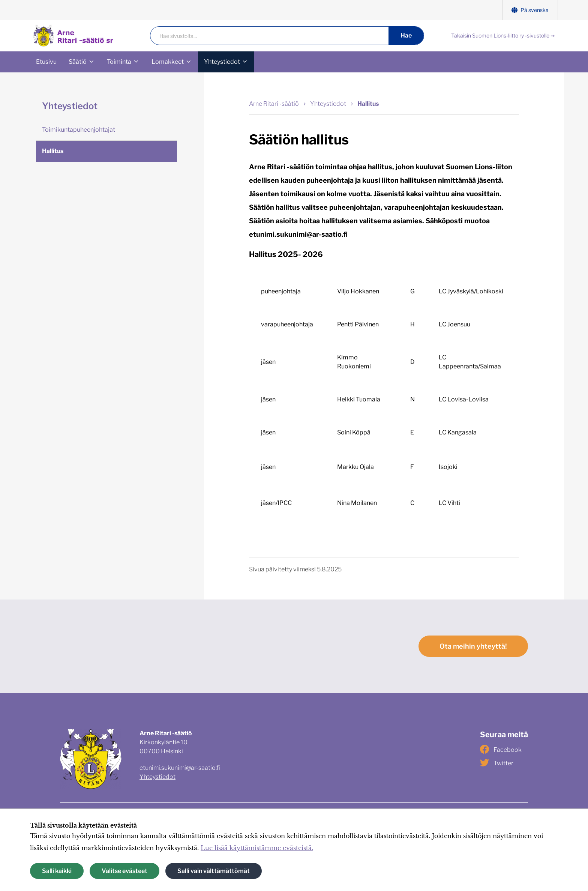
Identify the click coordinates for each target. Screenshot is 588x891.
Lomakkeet (168, 62)
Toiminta (119, 62)
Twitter (497, 763)
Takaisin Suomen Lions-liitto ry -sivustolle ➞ (503, 35)
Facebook (501, 749)
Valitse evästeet (124, 871)
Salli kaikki (57, 871)
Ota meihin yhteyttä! (473, 646)
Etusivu (46, 62)
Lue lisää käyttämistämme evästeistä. (257, 848)
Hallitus (53, 151)
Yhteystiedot (222, 62)
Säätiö (78, 62)
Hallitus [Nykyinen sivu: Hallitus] (368, 104)
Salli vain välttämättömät (214, 871)
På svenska (530, 10)
